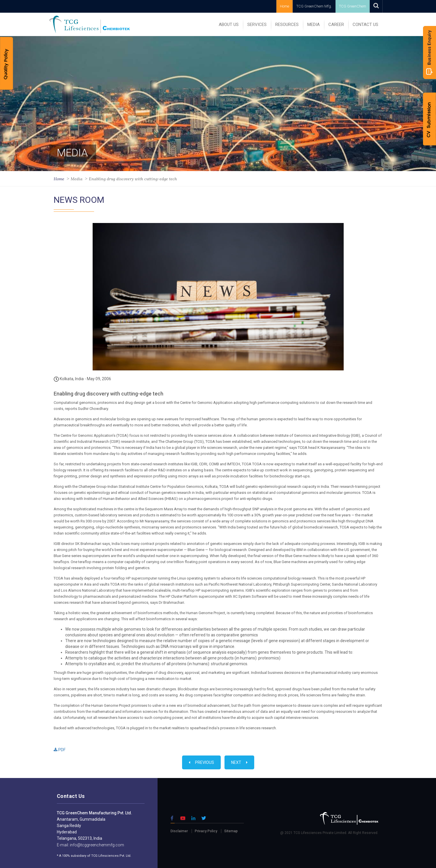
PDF (60, 750)
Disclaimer (179, 831)
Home (285, 6)
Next (239, 762)
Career (336, 25)
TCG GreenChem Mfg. (314, 6)
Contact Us (365, 25)
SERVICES (257, 25)
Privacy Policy (206, 831)
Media (77, 179)
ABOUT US (229, 25)
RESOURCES (287, 25)
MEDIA (314, 25)
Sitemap (231, 831)
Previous (201, 762)
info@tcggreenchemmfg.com (97, 845)
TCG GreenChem (353, 6)
